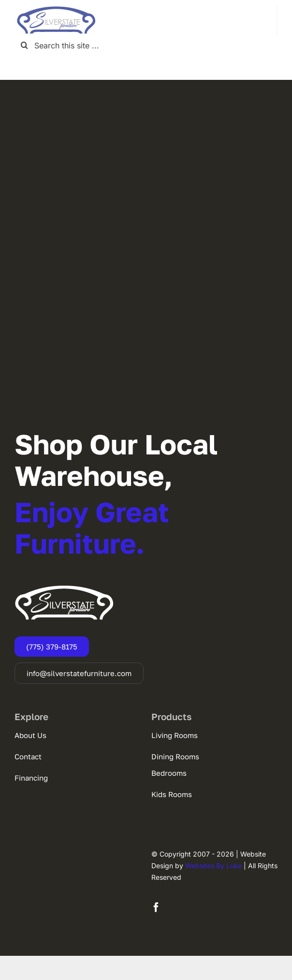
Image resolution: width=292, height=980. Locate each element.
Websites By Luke (213, 866)
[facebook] (156, 907)
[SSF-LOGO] (56, 10)
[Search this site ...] (146, 45)
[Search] (24, 45)
